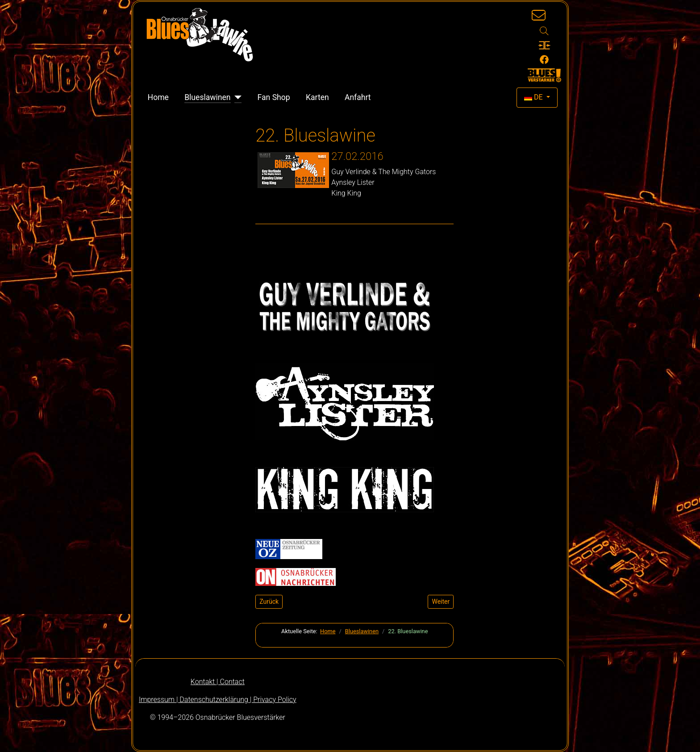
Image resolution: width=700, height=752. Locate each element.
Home (158, 97)
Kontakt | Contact (218, 682)
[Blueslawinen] (236, 97)
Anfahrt (358, 97)
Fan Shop (274, 97)
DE (534, 97)
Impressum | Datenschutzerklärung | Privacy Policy (218, 700)
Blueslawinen (207, 97)
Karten (317, 97)
